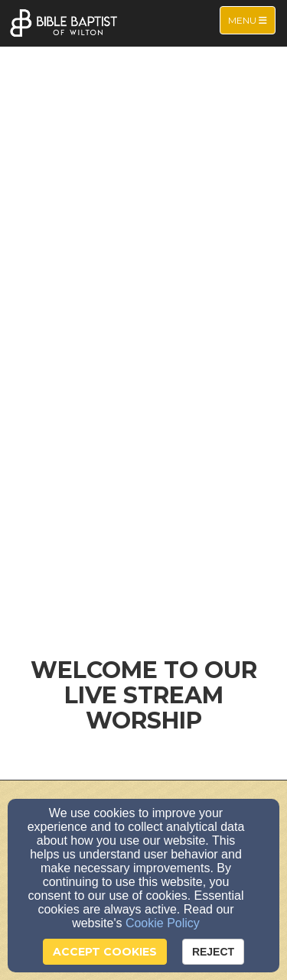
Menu (251, 19)
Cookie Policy (163, 923)
